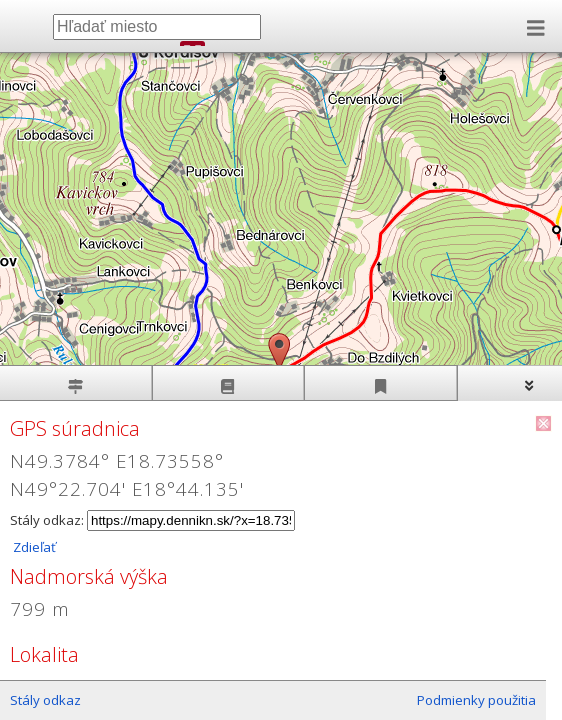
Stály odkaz (45, 700)
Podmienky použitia (476, 700)
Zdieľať (33, 547)
